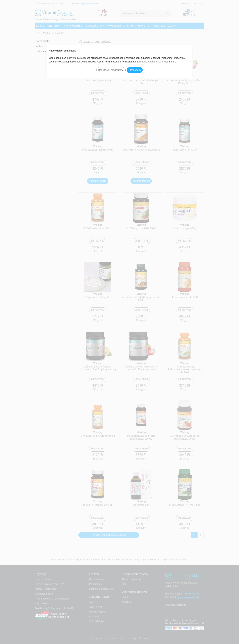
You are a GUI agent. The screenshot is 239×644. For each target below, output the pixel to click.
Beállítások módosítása (111, 70)
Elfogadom (135, 70)
